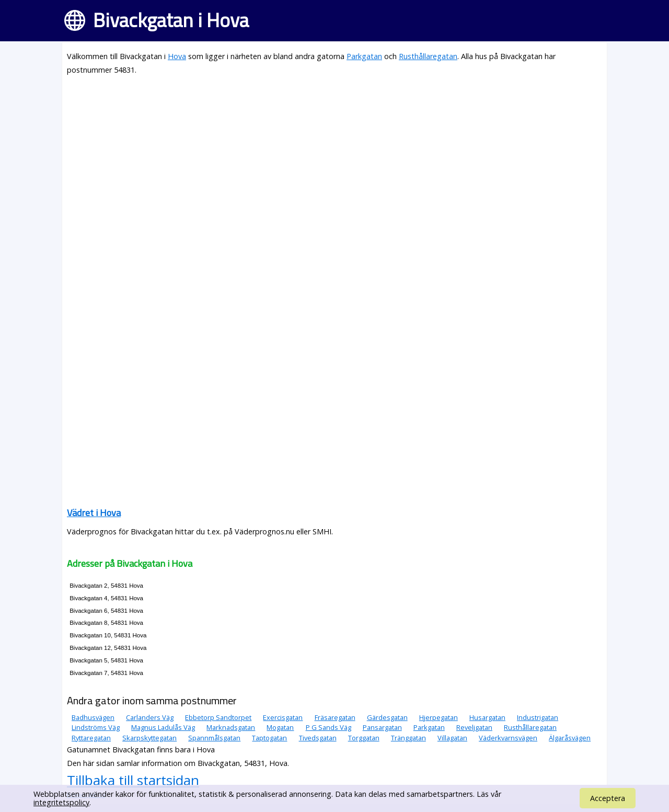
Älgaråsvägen (570, 738)
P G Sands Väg (328, 727)
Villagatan (452, 738)
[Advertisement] (334, 158)
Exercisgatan (283, 717)
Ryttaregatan (91, 738)
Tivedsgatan (318, 738)
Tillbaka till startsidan (133, 780)
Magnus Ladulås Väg (163, 727)
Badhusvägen (93, 717)
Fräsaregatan (335, 717)
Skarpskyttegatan (149, 738)
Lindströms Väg (96, 727)
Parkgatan (364, 56)
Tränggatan (408, 738)
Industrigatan (538, 717)
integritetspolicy (61, 802)
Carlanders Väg (150, 717)
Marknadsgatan (231, 727)
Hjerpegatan (439, 717)
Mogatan (280, 727)
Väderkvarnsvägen (508, 738)
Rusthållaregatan (428, 56)
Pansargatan (382, 727)
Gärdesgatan (387, 717)
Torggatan (364, 738)
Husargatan (487, 717)
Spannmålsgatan (214, 738)
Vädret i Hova (94, 513)
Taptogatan (269, 738)
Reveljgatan (474, 727)
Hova (177, 56)
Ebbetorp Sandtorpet (218, 717)
